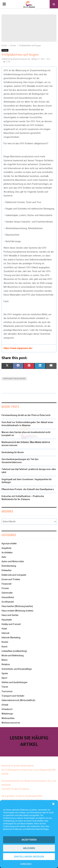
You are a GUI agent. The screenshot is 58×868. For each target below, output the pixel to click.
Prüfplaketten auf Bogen (14, 379)
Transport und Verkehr (13, 696)
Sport (4, 678)
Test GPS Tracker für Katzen (15, 789)
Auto (4, 557)
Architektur (7, 553)
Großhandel (8, 602)
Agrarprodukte (9, 543)
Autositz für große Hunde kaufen (18, 766)
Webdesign (7, 714)
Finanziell (6, 584)
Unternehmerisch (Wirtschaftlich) (18, 700)
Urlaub (5, 705)
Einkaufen (6, 570)
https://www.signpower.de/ (18, 348)
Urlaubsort (7, 709)
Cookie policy (26, 864)
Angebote (6, 548)
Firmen (5, 50)
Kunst (4, 647)
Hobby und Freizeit (11, 624)
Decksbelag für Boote (13, 452)
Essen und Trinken (11, 579)
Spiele (5, 673)
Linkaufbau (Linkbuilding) (14, 651)
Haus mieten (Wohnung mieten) (17, 611)
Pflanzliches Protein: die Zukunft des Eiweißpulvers (28, 489)
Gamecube (7, 593)
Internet (5, 633)
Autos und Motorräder (13, 561)
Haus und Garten (10, 615)
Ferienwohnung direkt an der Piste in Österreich (26, 415)
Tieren (5, 687)
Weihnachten (8, 718)
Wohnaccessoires (11, 723)
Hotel (4, 629)
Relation (6, 664)
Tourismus (7, 691)
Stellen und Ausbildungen (14, 682)
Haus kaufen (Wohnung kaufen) (17, 606)
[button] (53, 804)
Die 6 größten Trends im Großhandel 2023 (22, 796)
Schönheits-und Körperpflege (17, 669)
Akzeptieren (29, 840)
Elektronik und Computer (14, 575)
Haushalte (7, 620)
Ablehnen (29, 848)
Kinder (5, 642)
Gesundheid (8, 597)
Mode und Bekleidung (13, 655)
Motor (5, 660)
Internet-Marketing (11, 638)
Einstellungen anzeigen (29, 857)
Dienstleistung (9, 566)
